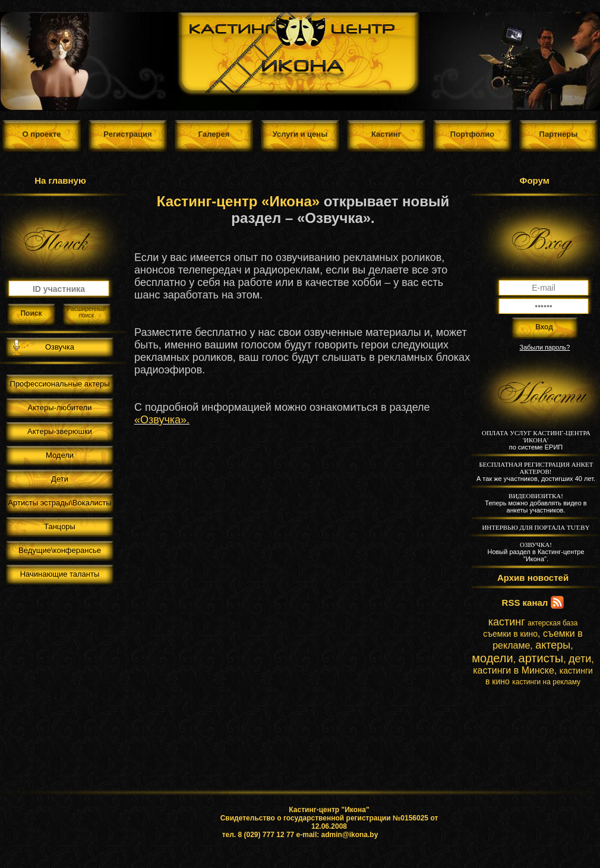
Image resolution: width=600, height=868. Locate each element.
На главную (60, 180)
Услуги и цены (300, 134)
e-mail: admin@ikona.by (337, 835)
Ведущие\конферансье (60, 550)
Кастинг (386, 134)
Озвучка (60, 347)
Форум (535, 180)
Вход (544, 327)
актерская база (552, 623)
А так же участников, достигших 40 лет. (536, 471)
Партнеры (559, 134)
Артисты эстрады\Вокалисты (59, 503)
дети (580, 659)
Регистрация (127, 134)
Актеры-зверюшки (60, 431)
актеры (553, 645)
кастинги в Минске (514, 670)
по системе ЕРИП (536, 440)
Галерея (214, 134)
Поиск (31, 313)
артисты (541, 658)
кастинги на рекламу (546, 682)
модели (492, 658)
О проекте (42, 134)
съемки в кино (510, 634)
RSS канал (525, 603)
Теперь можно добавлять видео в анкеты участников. (536, 503)
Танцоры (60, 526)
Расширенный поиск (86, 312)
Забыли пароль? (545, 347)
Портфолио (472, 134)
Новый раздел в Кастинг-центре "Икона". (536, 552)
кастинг (507, 622)
